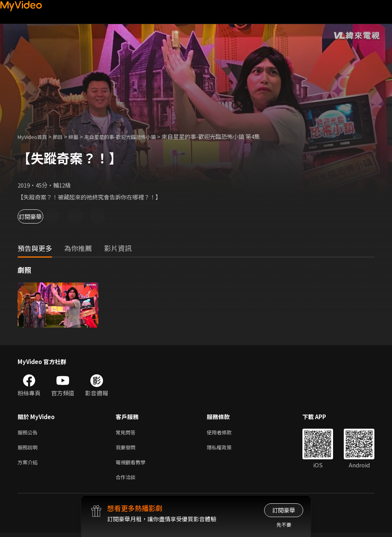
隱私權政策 (226, 449)
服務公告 (29, 433)
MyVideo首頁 (35, 136)
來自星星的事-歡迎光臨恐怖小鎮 (134, 136)
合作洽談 (127, 481)
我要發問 (127, 449)
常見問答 (127, 433)
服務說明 (29, 449)
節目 (64, 136)
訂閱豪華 (39, 216)
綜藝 (81, 136)
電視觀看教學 (133, 465)
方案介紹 (29, 465)
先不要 (284, 525)
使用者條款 (226, 433)
